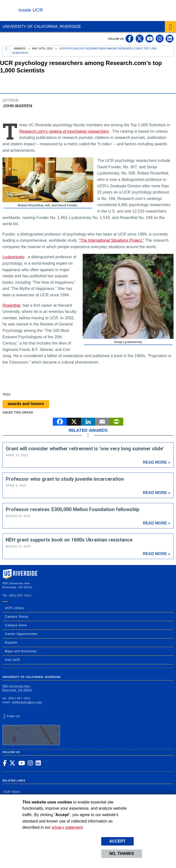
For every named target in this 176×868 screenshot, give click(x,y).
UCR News (12, 792)
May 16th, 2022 (42, 48)
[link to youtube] (150, 39)
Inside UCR (31, 10)
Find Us (31, 730)
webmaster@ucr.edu (27, 702)
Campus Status (17, 617)
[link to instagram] (160, 39)
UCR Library (14, 608)
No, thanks (122, 854)
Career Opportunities (21, 634)
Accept (118, 841)
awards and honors (26, 404)
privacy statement (67, 827)
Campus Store (16, 625)
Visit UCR (13, 660)
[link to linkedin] (170, 39)
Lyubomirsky (13, 257)
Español (11, 643)
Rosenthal (12, 305)
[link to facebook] (129, 39)
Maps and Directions (21, 651)
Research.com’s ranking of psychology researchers (64, 131)
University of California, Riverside (42, 27)
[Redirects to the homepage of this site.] (6, 51)
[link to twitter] (140, 39)
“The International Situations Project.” (111, 240)
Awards (20, 48)
